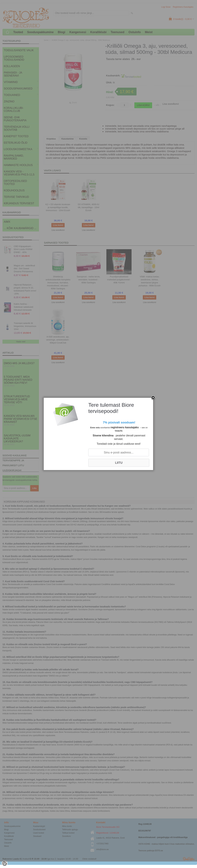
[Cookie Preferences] (5, 863)
